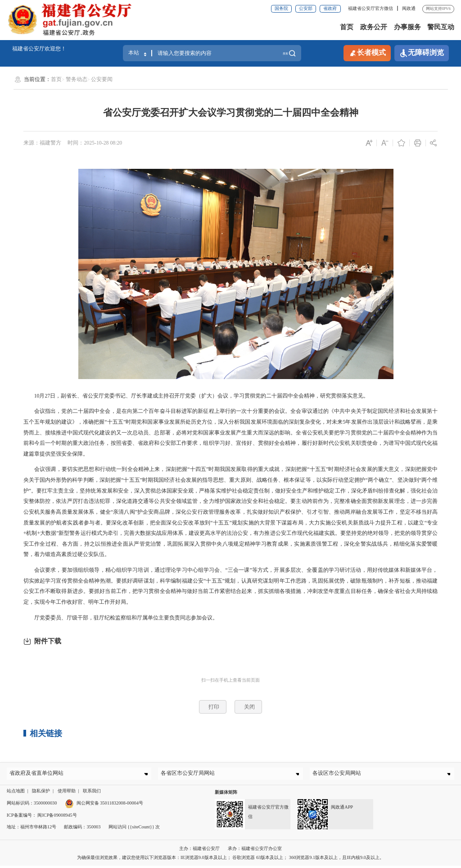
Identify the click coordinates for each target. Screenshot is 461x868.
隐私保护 (41, 793)
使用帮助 (67, 793)
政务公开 (374, 27)
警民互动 (441, 27)
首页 (347, 27)
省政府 (330, 8)
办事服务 (407, 27)
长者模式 (367, 53)
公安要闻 (102, 79)
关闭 (249, 707)
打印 (214, 707)
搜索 (285, 53)
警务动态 (77, 79)
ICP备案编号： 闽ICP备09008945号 (42, 817)
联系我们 (92, 793)
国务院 (281, 8)
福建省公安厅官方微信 (371, 8)
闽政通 (409, 8)
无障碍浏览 (422, 53)
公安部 (306, 8)
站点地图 (16, 793)
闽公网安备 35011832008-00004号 (104, 805)
